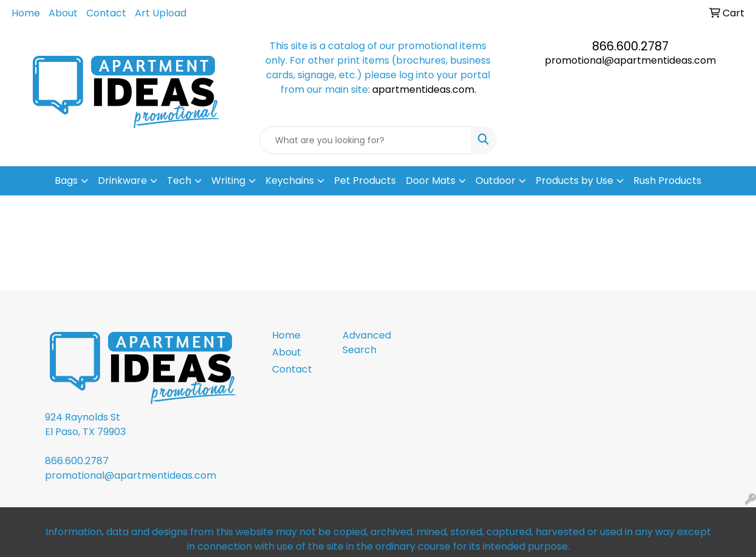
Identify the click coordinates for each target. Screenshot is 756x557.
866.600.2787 (630, 46)
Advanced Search (367, 343)
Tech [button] (179, 181)
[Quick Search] (365, 140)
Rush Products (667, 181)
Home (26, 13)
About (63, 13)
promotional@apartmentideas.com (630, 60)
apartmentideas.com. (424, 89)
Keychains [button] (290, 181)
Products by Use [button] (574, 181)
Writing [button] (228, 181)
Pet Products (365, 181)
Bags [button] (66, 181)
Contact (106, 13)
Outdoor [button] (495, 181)
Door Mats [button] (431, 181)
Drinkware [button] (122, 181)
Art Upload (161, 13)
